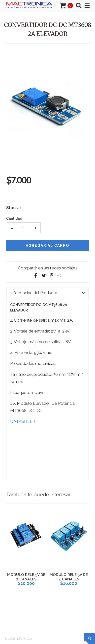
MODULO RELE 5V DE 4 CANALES (69, 577)
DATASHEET (23, 421)
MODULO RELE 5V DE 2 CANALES (26, 577)
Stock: (13, 208)
